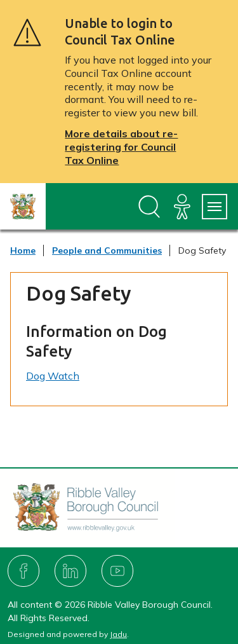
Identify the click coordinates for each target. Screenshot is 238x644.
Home (23, 250)
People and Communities (107, 250)
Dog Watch (53, 376)
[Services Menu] (215, 207)
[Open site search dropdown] (149, 207)
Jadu (118, 634)
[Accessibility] (182, 207)
